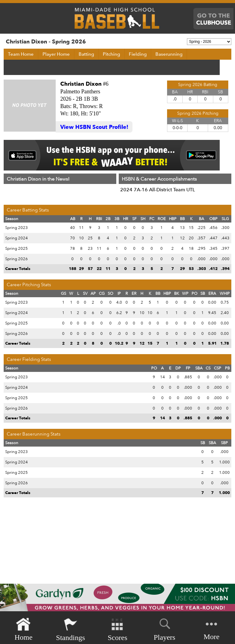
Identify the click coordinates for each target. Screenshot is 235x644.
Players (164, 628)
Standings (71, 629)
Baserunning (169, 54)
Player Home (56, 54)
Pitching (111, 54)
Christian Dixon (81, 84)
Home (23, 629)
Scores (117, 629)
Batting (86, 54)
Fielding (138, 54)
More (211, 629)
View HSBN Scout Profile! (94, 127)
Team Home (21, 54)
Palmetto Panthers (80, 92)
